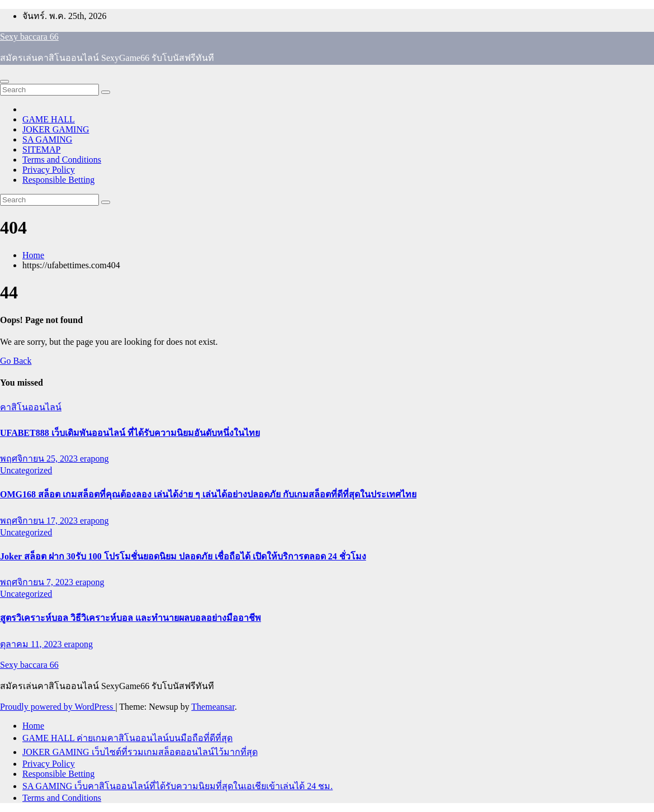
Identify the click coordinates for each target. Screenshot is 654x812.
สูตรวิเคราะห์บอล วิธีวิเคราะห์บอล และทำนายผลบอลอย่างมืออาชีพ (131, 618)
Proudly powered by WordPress (58, 707)
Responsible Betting (58, 180)
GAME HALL (49, 119)
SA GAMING (47, 139)
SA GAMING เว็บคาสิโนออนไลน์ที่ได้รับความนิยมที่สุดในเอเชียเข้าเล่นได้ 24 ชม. (177, 786)
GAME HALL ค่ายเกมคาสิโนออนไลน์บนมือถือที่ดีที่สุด (127, 738)
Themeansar (213, 707)
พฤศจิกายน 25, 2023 (40, 459)
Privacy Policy (49, 170)
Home (33, 255)
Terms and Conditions (62, 160)
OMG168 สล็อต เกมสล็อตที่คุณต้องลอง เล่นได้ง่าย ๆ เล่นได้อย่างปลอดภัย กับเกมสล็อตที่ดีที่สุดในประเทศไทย (208, 494)
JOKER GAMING (56, 129)
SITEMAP (41, 149)
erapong (94, 459)
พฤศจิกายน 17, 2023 (40, 521)
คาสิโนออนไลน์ (31, 407)
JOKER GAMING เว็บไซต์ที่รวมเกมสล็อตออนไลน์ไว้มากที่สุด (140, 752)
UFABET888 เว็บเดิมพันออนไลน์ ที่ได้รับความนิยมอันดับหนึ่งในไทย (130, 433)
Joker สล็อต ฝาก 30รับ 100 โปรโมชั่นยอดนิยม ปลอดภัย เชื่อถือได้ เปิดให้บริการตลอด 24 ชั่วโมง (183, 556)
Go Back (16, 361)
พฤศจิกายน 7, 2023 (38, 582)
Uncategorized (26, 470)
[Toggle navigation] (4, 82)
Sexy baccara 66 (29, 37)
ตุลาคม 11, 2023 (32, 644)
